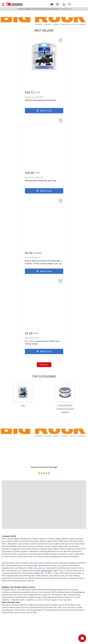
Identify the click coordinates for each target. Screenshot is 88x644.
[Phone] (70, 4)
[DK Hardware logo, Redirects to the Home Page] (15, 4)
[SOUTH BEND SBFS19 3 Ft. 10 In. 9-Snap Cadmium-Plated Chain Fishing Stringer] (44, 297)
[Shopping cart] (64, 4)
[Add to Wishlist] (61, 40)
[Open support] (82, 638)
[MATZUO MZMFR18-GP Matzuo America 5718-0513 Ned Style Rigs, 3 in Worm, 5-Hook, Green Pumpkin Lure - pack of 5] (44, 217)
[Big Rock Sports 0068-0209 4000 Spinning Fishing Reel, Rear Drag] (44, 137)
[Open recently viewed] (52, 4)
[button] (3, 4)
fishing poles (46, 570)
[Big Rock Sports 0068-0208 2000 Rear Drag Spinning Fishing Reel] (44, 56)
